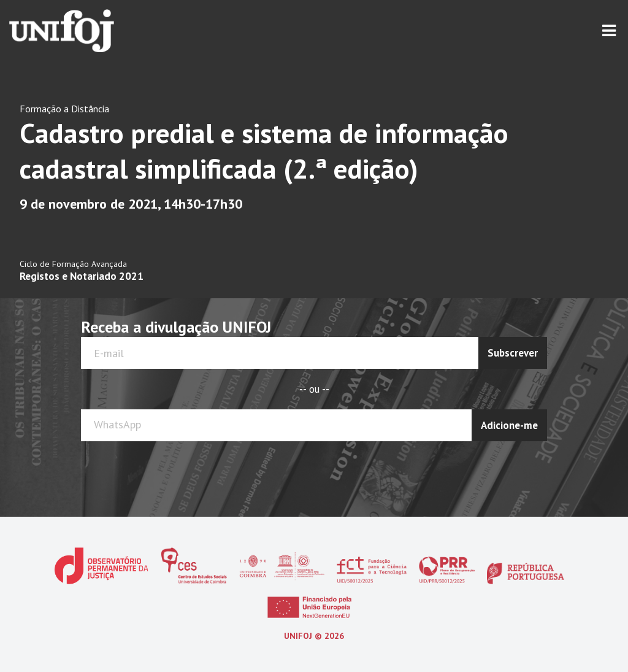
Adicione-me (509, 425)
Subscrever (513, 353)
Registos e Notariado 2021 (82, 276)
